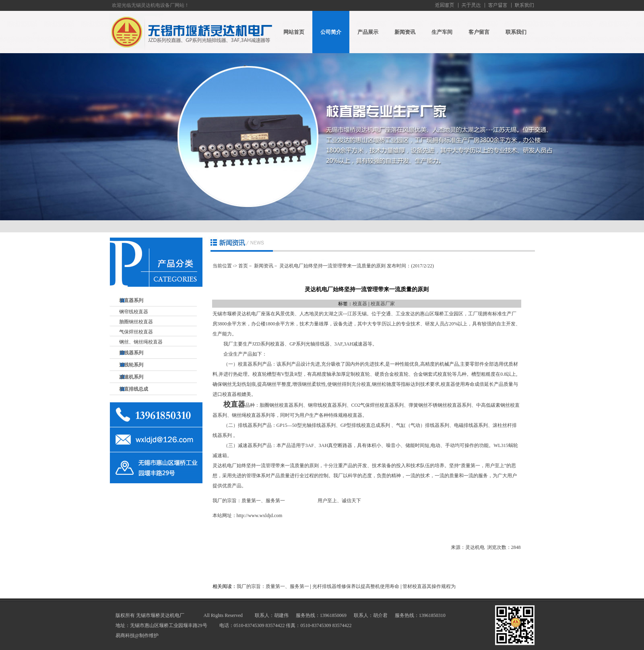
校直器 (360, 304)
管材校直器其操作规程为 (429, 586)
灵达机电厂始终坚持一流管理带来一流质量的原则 (332, 266)
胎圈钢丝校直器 (136, 322)
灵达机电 (475, 547)
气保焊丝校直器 (136, 332)
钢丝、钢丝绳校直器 (141, 342)
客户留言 (479, 32)
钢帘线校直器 (134, 312)
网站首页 (294, 32)
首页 (243, 266)
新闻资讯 (405, 32)
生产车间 (442, 32)
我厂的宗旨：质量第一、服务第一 (273, 586)
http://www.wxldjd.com (260, 515)
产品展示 (368, 32)
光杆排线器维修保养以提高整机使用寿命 (356, 586)
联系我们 (516, 32)
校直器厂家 (383, 304)
